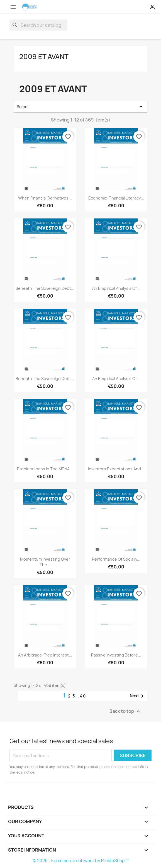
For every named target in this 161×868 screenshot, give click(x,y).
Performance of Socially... (116, 559)
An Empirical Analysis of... (116, 288)
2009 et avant (44, 57)
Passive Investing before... (116, 655)
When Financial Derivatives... (45, 198)
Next (138, 696)
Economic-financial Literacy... (116, 198)
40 (83, 696)
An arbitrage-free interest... (45, 655)
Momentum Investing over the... (45, 562)
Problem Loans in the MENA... (45, 469)
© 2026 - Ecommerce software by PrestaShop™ (81, 861)
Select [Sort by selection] (80, 107)
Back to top (125, 712)
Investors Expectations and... (116, 469)
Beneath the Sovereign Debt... (45, 288)
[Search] (38, 25)
